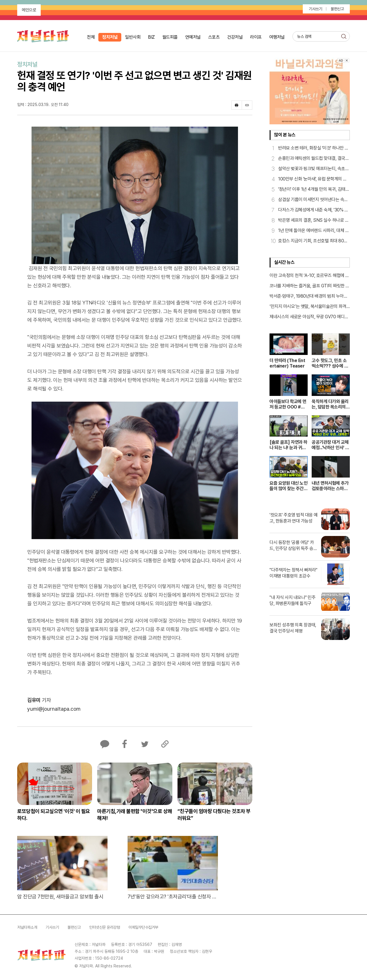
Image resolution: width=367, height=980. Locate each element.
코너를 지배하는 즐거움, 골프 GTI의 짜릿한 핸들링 (310, 286)
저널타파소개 (27, 927)
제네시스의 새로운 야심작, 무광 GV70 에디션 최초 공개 (309, 317)
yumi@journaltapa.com (54, 709)
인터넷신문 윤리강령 (105, 927)
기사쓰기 (315, 9)
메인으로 (29, 10)
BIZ (151, 37)
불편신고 (337, 9)
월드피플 (170, 37)
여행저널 (277, 37)
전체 (91, 37)
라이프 (256, 37)
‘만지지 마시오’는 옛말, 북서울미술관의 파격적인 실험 (308, 307)
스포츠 (214, 37)
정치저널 (110, 37)
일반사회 (133, 37)
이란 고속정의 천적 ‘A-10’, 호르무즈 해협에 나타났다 (309, 276)
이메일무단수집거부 (143, 927)
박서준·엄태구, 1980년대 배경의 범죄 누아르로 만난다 (309, 296)
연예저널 (193, 37)
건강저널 (235, 37)
